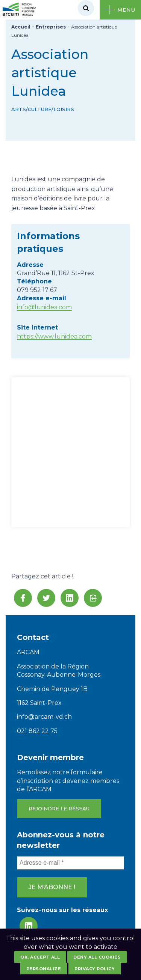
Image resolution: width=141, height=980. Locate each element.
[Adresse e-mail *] (70, 863)
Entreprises (51, 27)
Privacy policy (95, 969)
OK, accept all (40, 957)
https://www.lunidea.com (54, 336)
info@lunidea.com (44, 307)
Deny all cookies (97, 957)
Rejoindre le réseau (59, 808)
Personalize (44, 969)
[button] (93, 598)
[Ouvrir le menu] (120, 10)
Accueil (21, 27)
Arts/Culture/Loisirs (43, 109)
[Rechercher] (86, 8)
